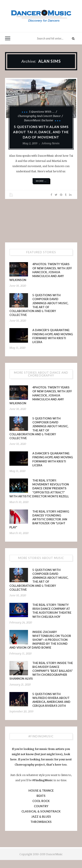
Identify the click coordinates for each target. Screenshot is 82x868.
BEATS (41, 796)
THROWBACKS (41, 822)
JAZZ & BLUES (41, 817)
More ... (41, 181)
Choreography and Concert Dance (39, 116)
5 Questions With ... (42, 112)
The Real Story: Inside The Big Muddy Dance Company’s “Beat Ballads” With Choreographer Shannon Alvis (41, 671)
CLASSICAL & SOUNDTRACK (41, 811)
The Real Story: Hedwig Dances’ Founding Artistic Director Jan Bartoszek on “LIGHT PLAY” (39, 519)
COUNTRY (41, 806)
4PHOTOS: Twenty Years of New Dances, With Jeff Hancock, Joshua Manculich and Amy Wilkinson (41, 272)
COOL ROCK (41, 801)
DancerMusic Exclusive (39, 120)
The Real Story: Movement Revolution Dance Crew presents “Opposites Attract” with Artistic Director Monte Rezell (39, 488)
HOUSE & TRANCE (41, 791)
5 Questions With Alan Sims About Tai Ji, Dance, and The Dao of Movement (41, 132)
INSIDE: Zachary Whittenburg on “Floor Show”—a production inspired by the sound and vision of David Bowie (40, 640)
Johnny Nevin (51, 143)
